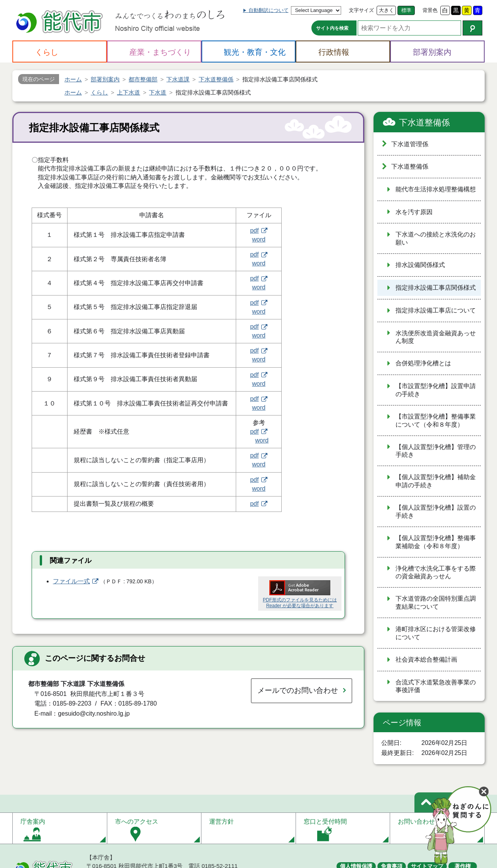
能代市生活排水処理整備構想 (436, 189)
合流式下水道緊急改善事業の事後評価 (436, 686)
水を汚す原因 (414, 212)
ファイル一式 (71, 581)
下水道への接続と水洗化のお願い (436, 238)
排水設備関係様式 (420, 265)
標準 (406, 10)
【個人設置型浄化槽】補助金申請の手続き (436, 481)
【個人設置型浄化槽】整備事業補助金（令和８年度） (436, 542)
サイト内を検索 (332, 28)
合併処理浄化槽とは (423, 363)
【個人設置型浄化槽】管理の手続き (436, 451)
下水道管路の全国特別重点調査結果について (436, 603)
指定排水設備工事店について (436, 310)
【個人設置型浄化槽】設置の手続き (436, 512)
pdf (254, 231)
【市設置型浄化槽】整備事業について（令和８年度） (436, 420)
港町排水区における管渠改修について (436, 633)
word (259, 239)
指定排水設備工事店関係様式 (436, 288)
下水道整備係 (424, 122)
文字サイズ (361, 10)
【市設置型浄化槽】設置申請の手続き (436, 390)
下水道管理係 (410, 144)
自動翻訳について (269, 10)
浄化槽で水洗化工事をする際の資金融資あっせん (436, 572)
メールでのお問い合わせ (298, 690)
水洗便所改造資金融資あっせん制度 (436, 337)
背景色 (430, 10)
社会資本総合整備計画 (426, 659)
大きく (386, 10)
